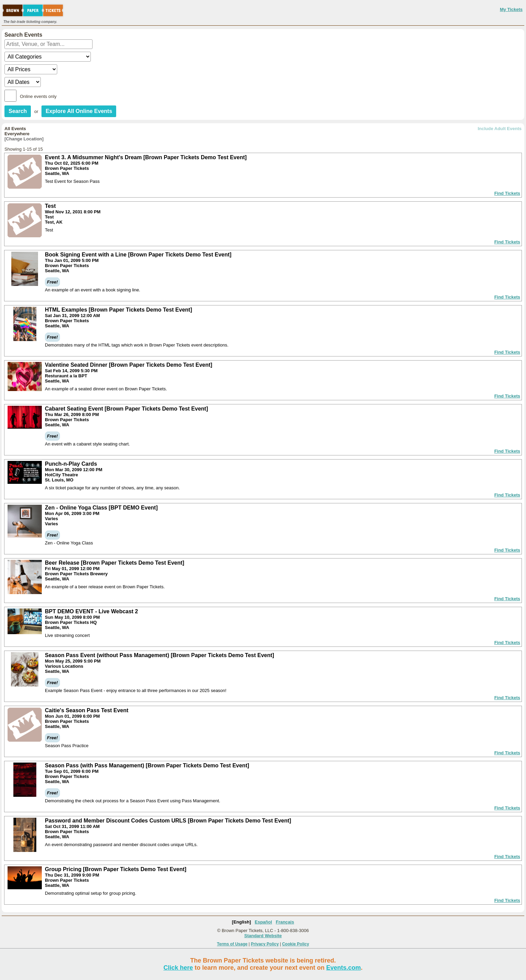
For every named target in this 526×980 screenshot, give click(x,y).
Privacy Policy (265, 944)
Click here (178, 968)
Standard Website (263, 936)
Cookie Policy (296, 944)
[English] (242, 922)
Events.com (344, 968)
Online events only (38, 96)
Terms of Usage (232, 944)
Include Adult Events (500, 129)
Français (285, 922)
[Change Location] (24, 139)
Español (263, 922)
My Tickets (511, 9)
